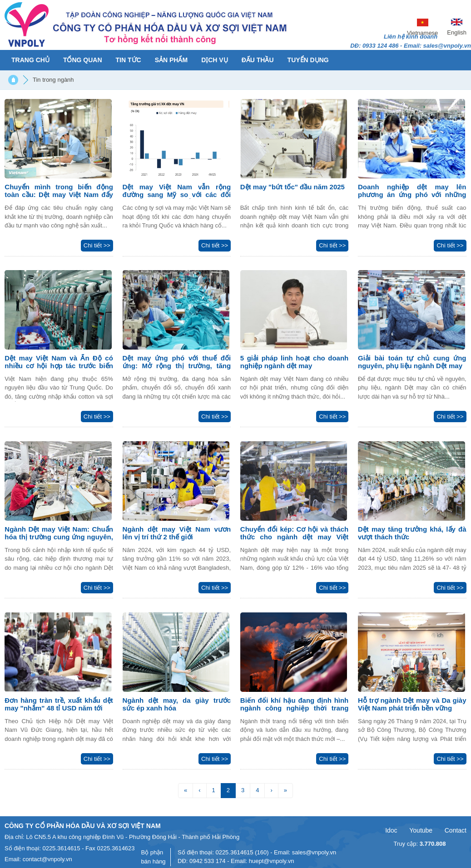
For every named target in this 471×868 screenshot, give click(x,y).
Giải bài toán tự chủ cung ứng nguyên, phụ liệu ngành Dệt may (412, 362)
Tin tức (129, 60)
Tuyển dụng (308, 60)
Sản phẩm (171, 60)
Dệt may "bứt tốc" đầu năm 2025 (293, 187)
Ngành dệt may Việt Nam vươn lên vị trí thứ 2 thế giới (177, 533)
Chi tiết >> (97, 245)
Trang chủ (30, 60)
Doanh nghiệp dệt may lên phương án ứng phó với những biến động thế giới (412, 195)
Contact (456, 830)
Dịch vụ (215, 60)
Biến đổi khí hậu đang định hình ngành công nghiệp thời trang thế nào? (295, 708)
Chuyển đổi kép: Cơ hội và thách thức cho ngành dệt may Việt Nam (295, 537)
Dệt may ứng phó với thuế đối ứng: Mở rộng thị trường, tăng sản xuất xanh (177, 366)
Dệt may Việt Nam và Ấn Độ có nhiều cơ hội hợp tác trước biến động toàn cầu (59, 366)
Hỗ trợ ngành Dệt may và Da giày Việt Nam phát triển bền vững (412, 704)
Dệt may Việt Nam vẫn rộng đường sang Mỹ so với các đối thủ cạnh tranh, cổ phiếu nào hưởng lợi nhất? (177, 198)
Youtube (421, 830)
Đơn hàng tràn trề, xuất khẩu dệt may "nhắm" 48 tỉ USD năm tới (59, 704)
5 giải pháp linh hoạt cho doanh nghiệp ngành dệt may (295, 362)
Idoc (391, 830)
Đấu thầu (258, 60)
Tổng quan (83, 60)
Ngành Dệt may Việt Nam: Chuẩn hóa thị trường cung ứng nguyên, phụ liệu (59, 537)
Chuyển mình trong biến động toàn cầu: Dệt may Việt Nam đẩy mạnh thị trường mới (59, 195)
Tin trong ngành (53, 80)
